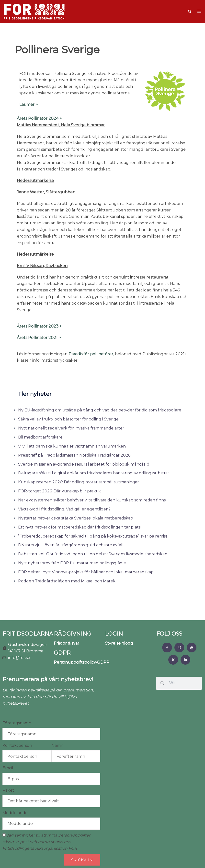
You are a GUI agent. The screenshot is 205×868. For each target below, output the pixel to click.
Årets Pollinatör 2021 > (39, 338)
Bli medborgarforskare (40, 437)
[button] (189, 11)
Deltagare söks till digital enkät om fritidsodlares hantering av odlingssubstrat (94, 473)
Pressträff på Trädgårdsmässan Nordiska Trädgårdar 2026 (74, 455)
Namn (57, 745)
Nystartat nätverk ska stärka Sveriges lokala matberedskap (76, 518)
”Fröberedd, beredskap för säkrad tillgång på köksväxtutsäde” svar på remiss (93, 536)
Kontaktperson (17, 745)
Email (8, 768)
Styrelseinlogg (119, 643)
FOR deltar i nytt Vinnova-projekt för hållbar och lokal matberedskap (86, 572)
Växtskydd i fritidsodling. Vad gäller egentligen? (64, 509)
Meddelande (15, 813)
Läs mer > (28, 105)
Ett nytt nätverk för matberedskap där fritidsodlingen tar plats (79, 527)
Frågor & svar (67, 643)
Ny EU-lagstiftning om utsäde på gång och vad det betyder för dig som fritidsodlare (100, 410)
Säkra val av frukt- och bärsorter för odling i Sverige (68, 419)
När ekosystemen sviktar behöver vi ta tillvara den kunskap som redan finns (92, 500)
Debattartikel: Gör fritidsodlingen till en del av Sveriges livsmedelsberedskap (93, 554)
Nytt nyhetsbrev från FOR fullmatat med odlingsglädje (72, 563)
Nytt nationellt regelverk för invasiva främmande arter (71, 428)
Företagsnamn (17, 723)
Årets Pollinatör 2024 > (39, 118)
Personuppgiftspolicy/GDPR (82, 662)
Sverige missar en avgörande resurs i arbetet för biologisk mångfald (84, 464)
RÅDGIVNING (73, 634)
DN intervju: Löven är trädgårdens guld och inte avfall (71, 545)
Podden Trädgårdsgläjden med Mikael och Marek (67, 581)
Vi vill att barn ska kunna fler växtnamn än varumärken (72, 446)
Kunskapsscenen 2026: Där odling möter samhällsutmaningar (79, 482)
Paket (8, 790)
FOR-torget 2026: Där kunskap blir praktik (59, 491)
